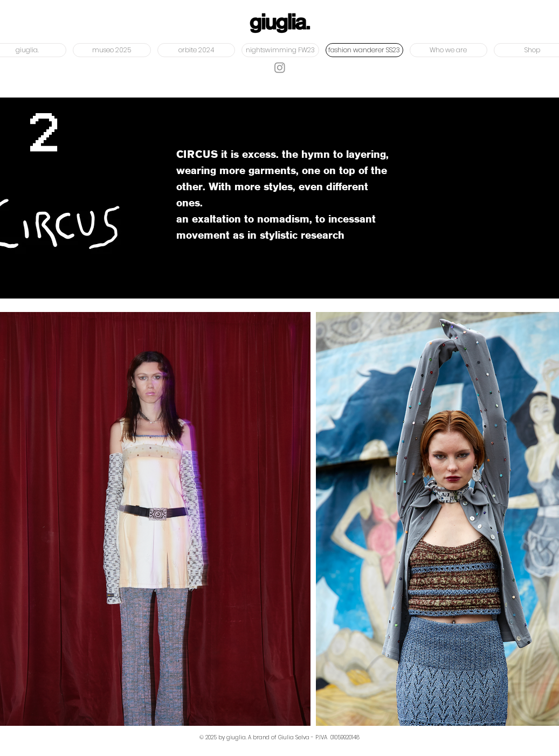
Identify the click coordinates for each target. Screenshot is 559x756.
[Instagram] (280, 67)
